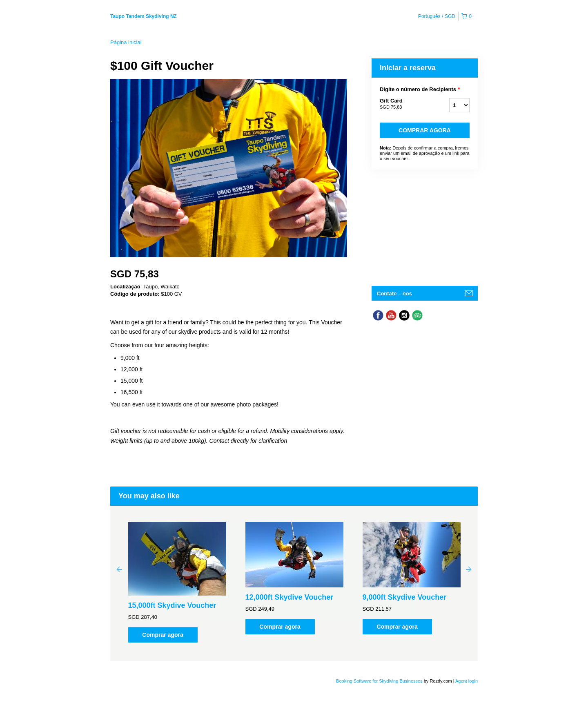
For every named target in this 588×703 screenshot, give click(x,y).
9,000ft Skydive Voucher (405, 597)
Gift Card (404, 104)
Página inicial (126, 42)
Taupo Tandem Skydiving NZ (144, 16)
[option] (177, 582)
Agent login (467, 681)
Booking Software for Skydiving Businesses (380, 681)
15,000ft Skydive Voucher (172, 605)
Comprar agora (425, 130)
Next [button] (469, 569)
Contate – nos (394, 293)
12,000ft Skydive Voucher (290, 597)
